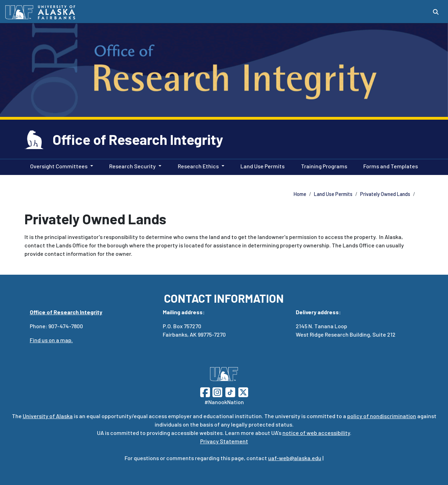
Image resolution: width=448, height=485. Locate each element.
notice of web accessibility (316, 433)
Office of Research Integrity (138, 139)
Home (300, 194)
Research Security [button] (132, 166)
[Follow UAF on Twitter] (243, 391)
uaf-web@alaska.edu (295, 458)
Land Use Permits (261, 166)
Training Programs (323, 166)
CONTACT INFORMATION (224, 298)
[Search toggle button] (436, 12)
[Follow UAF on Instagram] (217, 391)
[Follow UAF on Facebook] (205, 391)
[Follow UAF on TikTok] (230, 391)
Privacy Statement (224, 441)
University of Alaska (48, 416)
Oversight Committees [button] (59, 166)
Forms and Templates (389, 166)
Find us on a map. (51, 340)
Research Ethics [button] (198, 166)
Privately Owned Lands (385, 194)
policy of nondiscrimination (382, 416)
